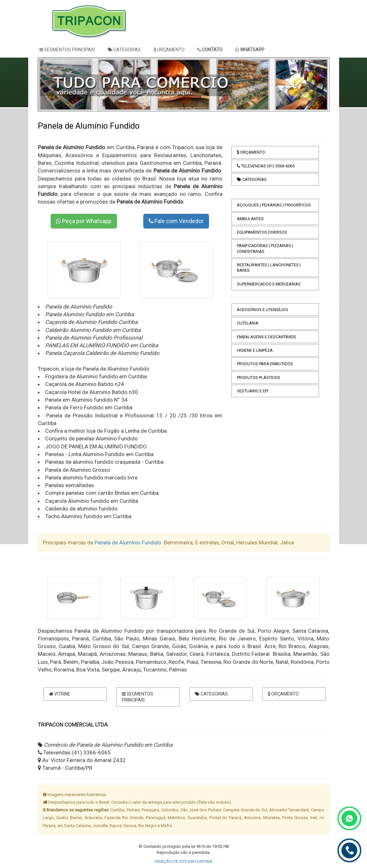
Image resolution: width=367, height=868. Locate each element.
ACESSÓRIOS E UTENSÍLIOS (263, 310)
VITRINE (60, 694)
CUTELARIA (248, 323)
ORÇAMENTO (169, 50)
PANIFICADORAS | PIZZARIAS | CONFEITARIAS (265, 248)
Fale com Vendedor (176, 221)
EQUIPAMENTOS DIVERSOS (262, 232)
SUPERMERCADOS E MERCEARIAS (269, 284)
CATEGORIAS (124, 50)
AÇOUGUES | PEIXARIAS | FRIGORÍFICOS (274, 205)
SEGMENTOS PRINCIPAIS (67, 50)
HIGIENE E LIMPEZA (255, 350)
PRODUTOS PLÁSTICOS (259, 378)
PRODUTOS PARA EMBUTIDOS (265, 364)
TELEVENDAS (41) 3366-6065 (266, 166)
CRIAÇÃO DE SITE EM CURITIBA (183, 861)
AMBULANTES (250, 219)
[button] (50, 85)
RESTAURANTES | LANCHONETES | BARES (269, 268)
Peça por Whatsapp (84, 221)
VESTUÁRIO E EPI (253, 391)
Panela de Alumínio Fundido (128, 542)
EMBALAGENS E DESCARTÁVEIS (267, 337)
